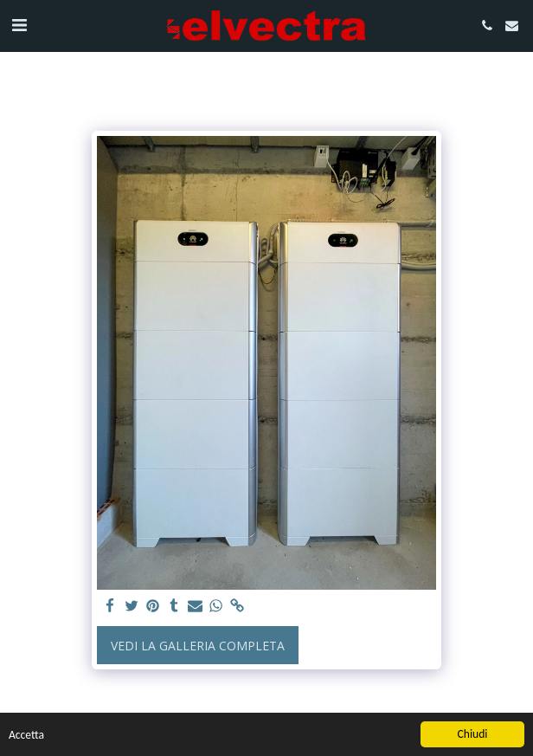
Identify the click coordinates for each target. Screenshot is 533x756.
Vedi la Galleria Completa (198, 646)
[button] (19, 25)
